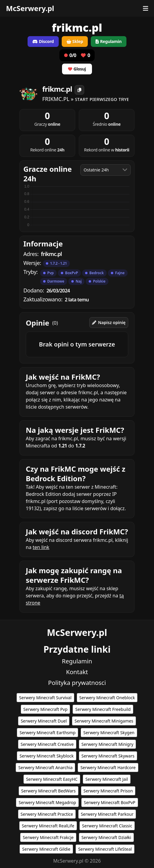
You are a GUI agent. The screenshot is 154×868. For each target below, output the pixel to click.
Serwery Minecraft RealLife (48, 826)
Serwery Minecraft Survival (45, 698)
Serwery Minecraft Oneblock (107, 698)
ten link (41, 547)
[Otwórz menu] (146, 8)
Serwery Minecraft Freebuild (103, 709)
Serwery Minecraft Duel (44, 721)
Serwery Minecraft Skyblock (46, 756)
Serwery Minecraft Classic (107, 826)
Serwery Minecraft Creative (47, 744)
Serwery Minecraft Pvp (45, 709)
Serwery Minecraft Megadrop (47, 802)
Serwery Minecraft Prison (108, 791)
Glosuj (77, 69)
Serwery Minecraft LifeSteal (105, 849)
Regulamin (77, 661)
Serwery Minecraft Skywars (108, 756)
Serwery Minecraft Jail (107, 779)
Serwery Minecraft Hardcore (108, 767)
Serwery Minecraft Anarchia (45, 767)
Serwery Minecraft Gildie (46, 849)
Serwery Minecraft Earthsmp (47, 733)
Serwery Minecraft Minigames (104, 721)
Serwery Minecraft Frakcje (48, 837)
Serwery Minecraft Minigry (107, 744)
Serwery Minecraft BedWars (49, 791)
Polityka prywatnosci (77, 683)
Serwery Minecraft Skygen (109, 733)
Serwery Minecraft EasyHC (52, 779)
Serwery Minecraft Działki (106, 837)
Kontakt (77, 672)
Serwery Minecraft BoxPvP (110, 802)
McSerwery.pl (30, 8)
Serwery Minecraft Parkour (107, 814)
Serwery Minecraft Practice (47, 814)
